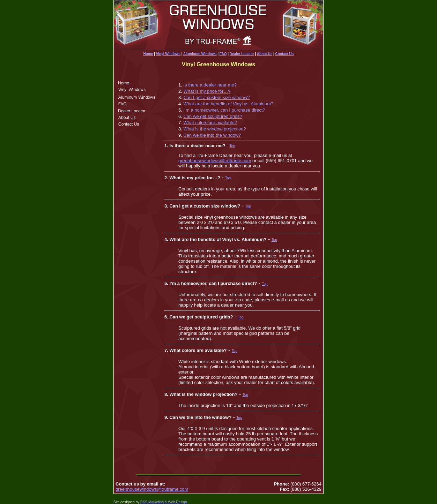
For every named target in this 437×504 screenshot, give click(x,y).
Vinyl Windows (168, 54)
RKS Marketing (152, 502)
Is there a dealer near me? (210, 85)
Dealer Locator (242, 54)
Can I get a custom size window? (216, 97)
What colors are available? (210, 123)
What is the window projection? (214, 129)
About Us (265, 54)
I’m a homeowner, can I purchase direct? (224, 110)
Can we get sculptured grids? (213, 116)
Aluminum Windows (200, 54)
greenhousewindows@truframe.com (215, 161)
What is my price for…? (207, 91)
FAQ (223, 54)
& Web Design (175, 502)
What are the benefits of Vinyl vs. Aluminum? (228, 104)
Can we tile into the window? (212, 135)
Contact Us (285, 54)
